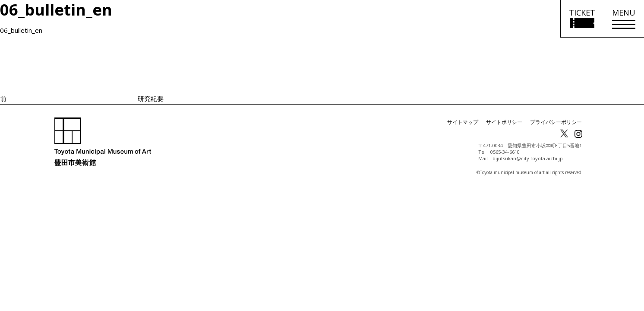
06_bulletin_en (21, 30)
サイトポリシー (504, 122)
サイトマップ (463, 122)
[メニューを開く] (624, 19)
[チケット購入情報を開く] (582, 19)
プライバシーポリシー (556, 122)
